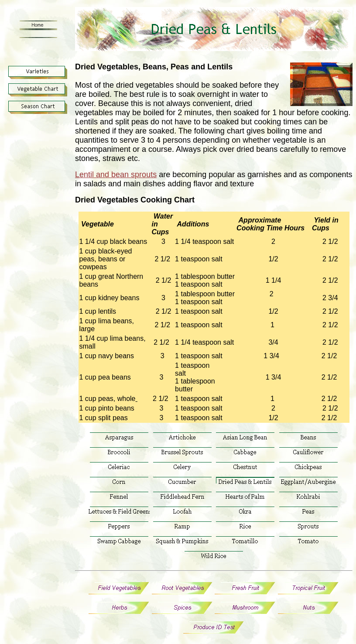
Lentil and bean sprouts (116, 175)
